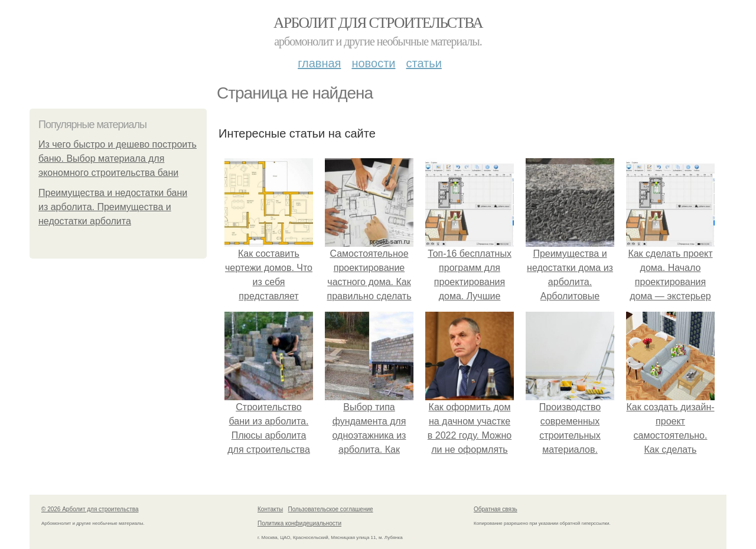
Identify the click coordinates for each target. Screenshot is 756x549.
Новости (373, 63)
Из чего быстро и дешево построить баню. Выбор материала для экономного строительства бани (118, 159)
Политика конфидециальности (299, 523)
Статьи (423, 63)
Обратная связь (496, 509)
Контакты (270, 509)
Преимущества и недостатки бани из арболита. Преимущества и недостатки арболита (113, 207)
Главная (319, 63)
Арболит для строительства (378, 23)
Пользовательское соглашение (331, 509)
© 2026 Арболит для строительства (90, 509)
